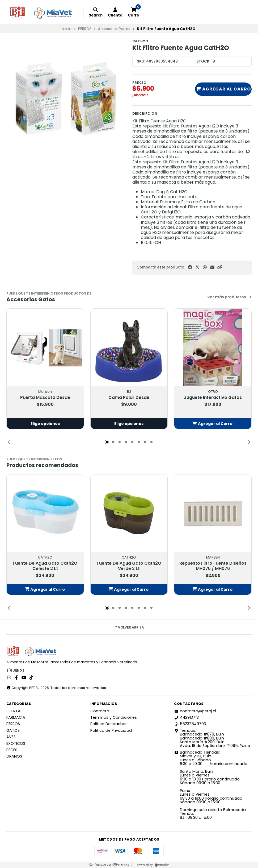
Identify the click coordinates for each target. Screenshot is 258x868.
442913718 (186, 717)
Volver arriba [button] (129, 627)
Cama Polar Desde (129, 398)
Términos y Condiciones (114, 717)
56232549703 (190, 724)
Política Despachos (109, 724)
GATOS (13, 730)
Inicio (67, 29)
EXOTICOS (16, 743)
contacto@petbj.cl (195, 711)
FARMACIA (16, 717)
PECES (12, 750)
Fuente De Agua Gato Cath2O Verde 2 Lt (129, 566)
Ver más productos (229, 297)
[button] (220, 267)
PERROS (85, 29)
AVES (11, 737)
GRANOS (14, 756)
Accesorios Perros (114, 29)
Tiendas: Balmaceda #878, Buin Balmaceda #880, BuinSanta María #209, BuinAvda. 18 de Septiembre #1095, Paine (212, 738)
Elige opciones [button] (45, 424)
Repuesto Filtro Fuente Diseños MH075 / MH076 (213, 566)
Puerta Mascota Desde (45, 398)
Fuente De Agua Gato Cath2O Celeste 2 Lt (45, 566)
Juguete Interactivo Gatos (213, 398)
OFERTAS (14, 711)
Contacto (100, 711)
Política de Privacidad (111, 730)
